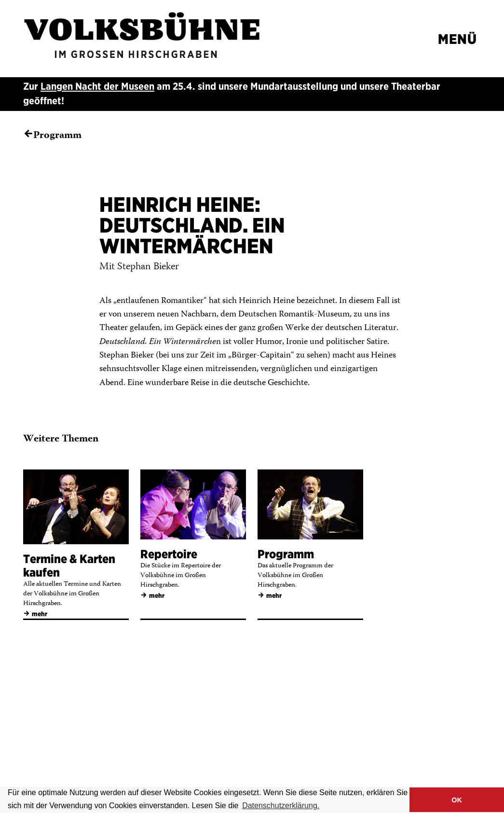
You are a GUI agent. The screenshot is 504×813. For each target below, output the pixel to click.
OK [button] (457, 800)
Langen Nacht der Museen (97, 86)
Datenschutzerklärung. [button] (281, 806)
